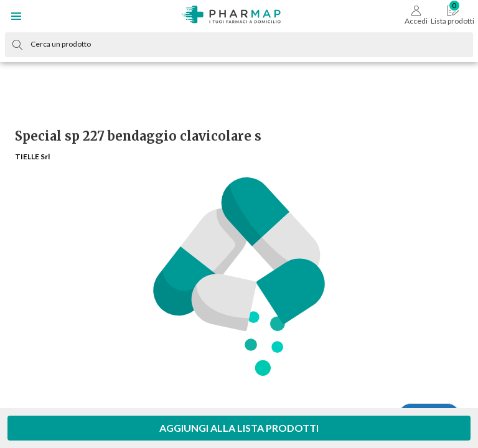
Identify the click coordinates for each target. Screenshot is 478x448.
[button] (16, 16)
